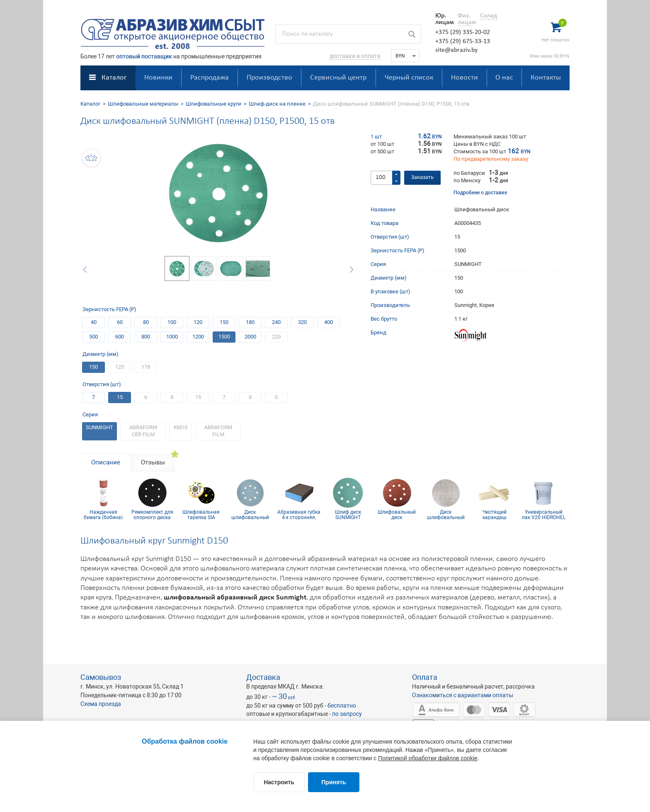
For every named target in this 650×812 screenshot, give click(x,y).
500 (93, 337)
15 (120, 397)
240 (276, 322)
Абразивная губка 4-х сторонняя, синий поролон (299, 515)
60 (120, 322)
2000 (250, 337)
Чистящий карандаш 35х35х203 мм (495, 515)
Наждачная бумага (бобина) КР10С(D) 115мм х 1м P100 (103, 515)
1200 (198, 337)
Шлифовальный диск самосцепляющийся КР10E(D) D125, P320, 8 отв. (397, 515)
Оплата (425, 677)
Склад (489, 16)
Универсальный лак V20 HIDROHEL (544, 515)
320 (302, 322)
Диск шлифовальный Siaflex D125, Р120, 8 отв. (250, 515)
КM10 (181, 427)
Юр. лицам (443, 19)
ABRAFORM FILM (218, 431)
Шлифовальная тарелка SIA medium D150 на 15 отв (201, 515)
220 (276, 337)
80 (146, 322)
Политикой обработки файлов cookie (428, 758)
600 (120, 337)
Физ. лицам (465, 19)
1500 (224, 337)
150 (224, 322)
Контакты (546, 78)
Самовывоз (101, 677)
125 (120, 367)
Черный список (409, 78)
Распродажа (210, 78)
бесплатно (342, 706)
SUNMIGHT (99, 427)
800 (146, 337)
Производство (269, 78)
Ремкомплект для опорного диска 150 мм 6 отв (152, 515)
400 (329, 322)
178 (146, 367)
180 (250, 322)
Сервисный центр (338, 78)
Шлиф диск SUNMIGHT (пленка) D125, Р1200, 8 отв (348, 515)
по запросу (347, 714)
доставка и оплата (355, 56)
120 (198, 322)
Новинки (158, 78)
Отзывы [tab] (153, 462)
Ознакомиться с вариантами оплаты (463, 695)
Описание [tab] (106, 462)
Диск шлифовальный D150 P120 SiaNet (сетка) (446, 515)
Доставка (263, 677)
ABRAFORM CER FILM (143, 431)
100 (172, 322)
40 (94, 322)
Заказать (422, 178)
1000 (172, 337)
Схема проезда (101, 704)
